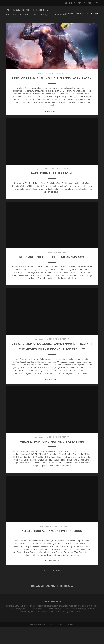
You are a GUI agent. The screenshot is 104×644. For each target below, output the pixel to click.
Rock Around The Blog (27, 10)
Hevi (65, 68)
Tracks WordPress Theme (42, 641)
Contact (70, 10)
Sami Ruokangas (53, 68)
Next (58, 588)
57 (53, 588)
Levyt (65, 169)
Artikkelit (93, 10)
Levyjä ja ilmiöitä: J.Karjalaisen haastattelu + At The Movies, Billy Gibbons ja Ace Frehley (52, 355)
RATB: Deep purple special (52, 173)
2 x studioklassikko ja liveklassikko (52, 548)
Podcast (81, 10)
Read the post (52, 111)
